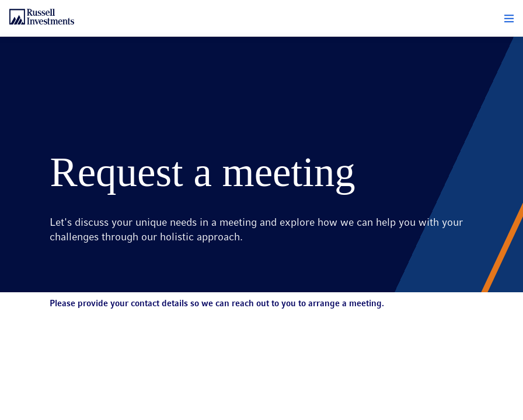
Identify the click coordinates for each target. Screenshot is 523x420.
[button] (509, 19)
